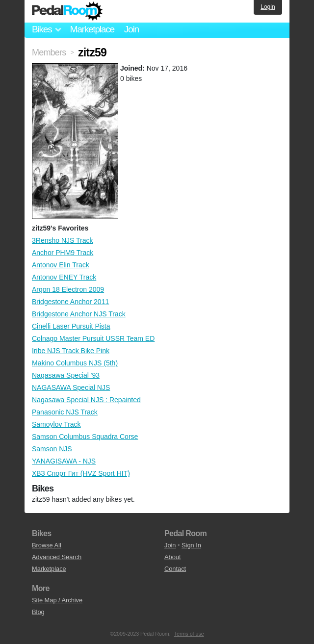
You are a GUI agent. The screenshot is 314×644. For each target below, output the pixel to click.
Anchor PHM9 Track (63, 253)
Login (268, 7)
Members (49, 52)
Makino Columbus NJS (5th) (75, 363)
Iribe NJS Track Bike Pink (71, 351)
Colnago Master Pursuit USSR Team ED (93, 338)
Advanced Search (57, 557)
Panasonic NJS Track (65, 412)
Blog (38, 612)
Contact (175, 569)
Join (131, 29)
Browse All (47, 545)
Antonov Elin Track (61, 265)
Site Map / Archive (57, 600)
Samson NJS (52, 449)
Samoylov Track (56, 424)
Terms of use (189, 634)
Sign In (191, 545)
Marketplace (92, 29)
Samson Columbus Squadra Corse (85, 437)
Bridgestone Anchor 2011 (70, 302)
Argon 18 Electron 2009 (68, 289)
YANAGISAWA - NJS (64, 461)
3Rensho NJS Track (63, 240)
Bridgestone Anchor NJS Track (79, 314)
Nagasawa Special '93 (66, 375)
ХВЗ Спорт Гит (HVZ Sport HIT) (81, 473)
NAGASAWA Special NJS (71, 387)
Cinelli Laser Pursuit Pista (71, 326)
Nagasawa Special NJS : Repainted (86, 400)
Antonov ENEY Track (64, 277)
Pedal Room (67, 11)
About (172, 557)
